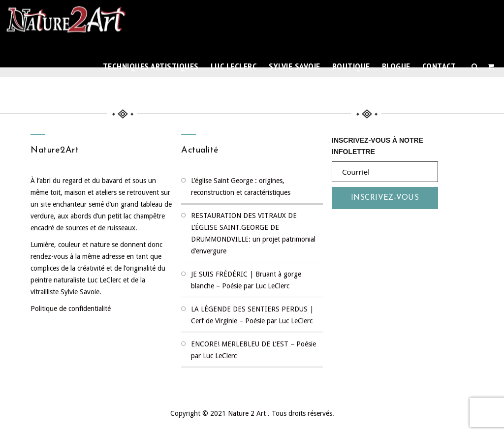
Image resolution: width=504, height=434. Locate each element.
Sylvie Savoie (295, 66)
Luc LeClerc (234, 66)
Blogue (396, 66)
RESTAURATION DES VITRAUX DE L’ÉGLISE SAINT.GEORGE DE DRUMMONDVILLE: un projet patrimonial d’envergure (253, 233)
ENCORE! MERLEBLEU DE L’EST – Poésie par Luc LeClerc (253, 350)
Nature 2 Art (248, 413)
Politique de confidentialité (71, 309)
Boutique (351, 66)
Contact (439, 66)
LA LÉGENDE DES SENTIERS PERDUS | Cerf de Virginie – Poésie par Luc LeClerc (252, 315)
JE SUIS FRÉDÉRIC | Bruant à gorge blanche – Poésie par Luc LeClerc (246, 280)
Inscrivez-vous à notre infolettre (378, 145)
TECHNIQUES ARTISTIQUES (151, 66)
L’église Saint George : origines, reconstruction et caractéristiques (241, 186)
